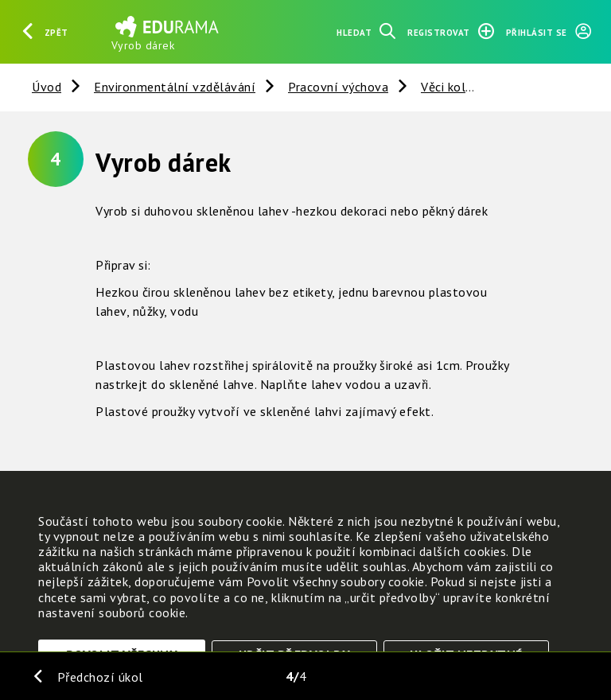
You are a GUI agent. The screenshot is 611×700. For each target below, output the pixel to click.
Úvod (47, 87)
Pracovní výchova (338, 87)
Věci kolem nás (463, 87)
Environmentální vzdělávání (175, 87)
